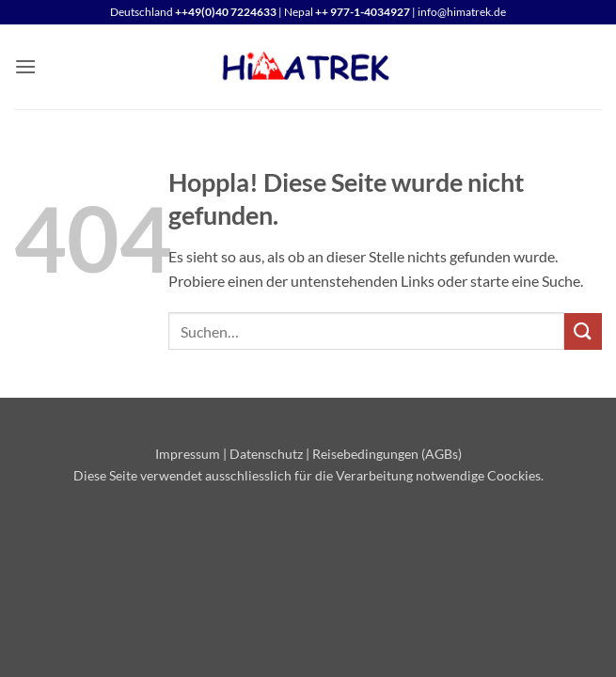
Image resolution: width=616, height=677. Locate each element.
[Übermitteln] (583, 331)
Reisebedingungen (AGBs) (387, 454)
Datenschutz (266, 454)
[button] (25, 66)
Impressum (188, 454)
